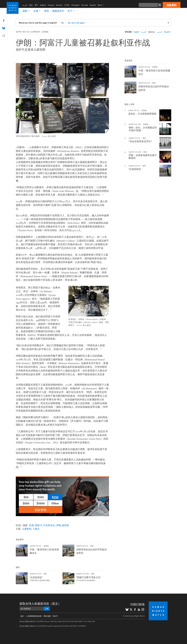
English (43, 5)
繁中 (36, 5)
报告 (47, 11)
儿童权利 (27, 529)
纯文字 (55, 616)
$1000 (41, 503)
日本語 (67, 5)
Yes (63, 23)
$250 (55, 497)
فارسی (160, 32)
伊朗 (59, 525)
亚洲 (31, 525)
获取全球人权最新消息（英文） (40, 603)
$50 (26, 497)
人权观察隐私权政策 (34, 616)
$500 (26, 503)
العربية (25, 5)
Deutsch (59, 5)
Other (55, 503)
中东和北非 (49, 525)
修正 (22, 616)
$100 (41, 497)
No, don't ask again (76, 23)
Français (51, 5)
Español (93, 5)
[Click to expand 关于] (71, 11)
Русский (85, 5)
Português (75, 5)
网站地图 (47, 616)
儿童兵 (36, 529)
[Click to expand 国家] (26, 11)
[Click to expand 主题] (37, 11)
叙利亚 (66, 525)
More (101, 5)
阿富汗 (38, 525)
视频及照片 (58, 11)
